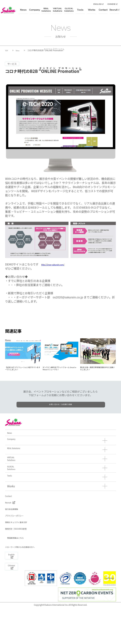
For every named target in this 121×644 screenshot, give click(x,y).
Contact (103, 11)
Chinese (15, 601)
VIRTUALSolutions (58, 11)
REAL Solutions (18, 461)
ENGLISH (98, 6)
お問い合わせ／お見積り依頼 (60, 411)
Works (92, 11)
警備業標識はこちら (21, 568)
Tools (80, 11)
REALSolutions (47, 11)
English (15, 588)
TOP (8, 50)
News (24, 11)
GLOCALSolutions (69, 11)
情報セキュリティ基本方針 (22, 550)
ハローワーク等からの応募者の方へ (28, 579)
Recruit (114, 11)
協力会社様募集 (15, 534)
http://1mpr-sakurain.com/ (59, 264)
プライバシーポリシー (19, 542)
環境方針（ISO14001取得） (23, 558)
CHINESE (112, 6)
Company (36, 11)
